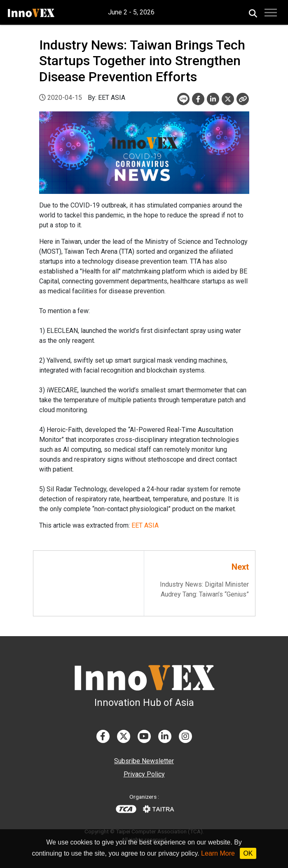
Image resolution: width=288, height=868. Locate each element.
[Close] (243, 99)
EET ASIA (145, 525)
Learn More (218, 853)
